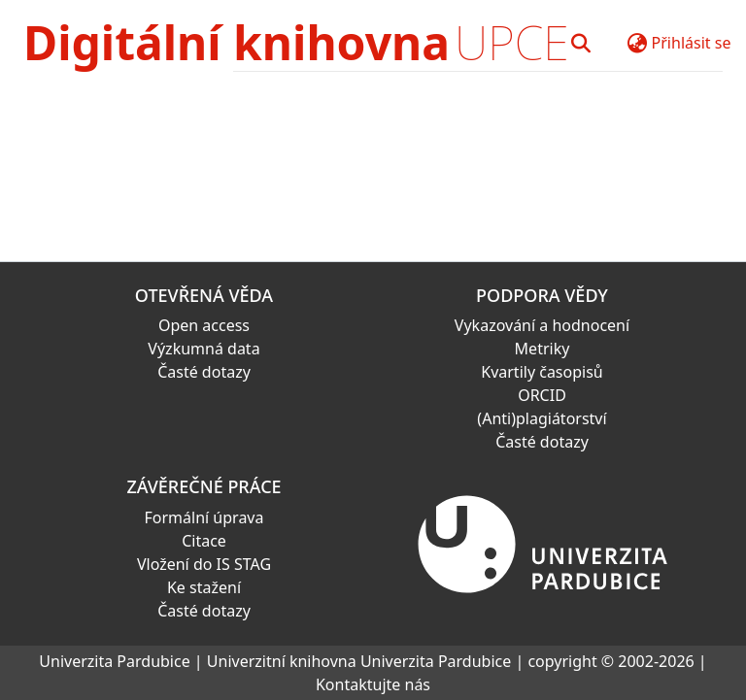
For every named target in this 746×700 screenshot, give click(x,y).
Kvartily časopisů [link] (542, 372)
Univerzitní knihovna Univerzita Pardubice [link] (359, 661)
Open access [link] (204, 325)
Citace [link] (204, 541)
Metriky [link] (543, 349)
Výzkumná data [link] (203, 349)
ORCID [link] (542, 395)
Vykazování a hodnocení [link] (542, 325)
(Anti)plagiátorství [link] (542, 418)
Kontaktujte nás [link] (373, 684)
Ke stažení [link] (204, 587)
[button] (581, 43)
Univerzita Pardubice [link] (114, 661)
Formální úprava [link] (204, 517)
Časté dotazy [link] (204, 372)
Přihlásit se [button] (692, 43)
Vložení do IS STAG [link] (204, 564)
